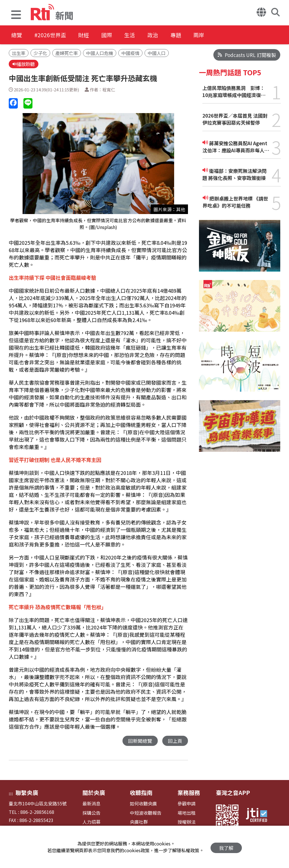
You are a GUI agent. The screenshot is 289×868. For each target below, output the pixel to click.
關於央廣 (94, 793)
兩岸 (216, 35)
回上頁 (175, 741)
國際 (115, 35)
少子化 (40, 53)
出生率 (19, 53)
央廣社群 (139, 822)
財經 (89, 35)
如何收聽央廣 (143, 804)
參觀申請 (187, 804)
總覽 (17, 35)
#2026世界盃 (53, 35)
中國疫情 (130, 53)
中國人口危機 (100, 53)
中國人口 (157, 53)
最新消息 (91, 804)
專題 (191, 35)
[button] (16, 15)
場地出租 (187, 813)
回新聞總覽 (140, 741)
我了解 (226, 847)
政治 (165, 35)
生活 (140, 35)
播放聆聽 (24, 64)
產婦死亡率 (67, 53)
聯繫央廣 (27, 793)
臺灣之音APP (233, 793)
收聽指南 (141, 793)
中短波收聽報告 (146, 813)
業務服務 (189, 793)
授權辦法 (187, 822)
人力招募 (91, 822)
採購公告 (91, 813)
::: (11, 794)
